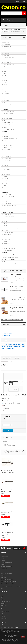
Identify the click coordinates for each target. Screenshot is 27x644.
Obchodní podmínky (8, 333)
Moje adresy (4, 617)
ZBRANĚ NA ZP (6, 42)
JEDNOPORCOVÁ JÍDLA (9, 219)
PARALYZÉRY (7, 150)
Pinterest (5, 406)
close (23, 637)
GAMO (23, 347)
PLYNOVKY (5, 246)
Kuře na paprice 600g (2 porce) (17, 297)
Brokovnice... (13, 362)
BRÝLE (4, 262)
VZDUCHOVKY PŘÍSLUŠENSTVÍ (11, 116)
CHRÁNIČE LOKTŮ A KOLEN (9, 259)
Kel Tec (5, 76)
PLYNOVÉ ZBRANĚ (8, 250)
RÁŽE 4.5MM (5, 344)
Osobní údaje (4, 619)
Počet (4, 423)
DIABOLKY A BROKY (8, 118)
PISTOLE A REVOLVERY (9, 58)
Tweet (4, 403)
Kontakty (3, 603)
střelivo (3, 347)
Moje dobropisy (5, 615)
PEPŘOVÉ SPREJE (8, 145)
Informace (6, 324)
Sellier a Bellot (11, 353)
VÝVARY (5, 224)
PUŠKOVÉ (6, 82)
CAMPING (5, 199)
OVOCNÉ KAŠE (7, 244)
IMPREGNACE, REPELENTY (10, 206)
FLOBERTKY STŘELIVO (9, 197)
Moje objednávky (5, 611)
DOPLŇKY (6, 181)
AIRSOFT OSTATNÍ (8, 154)
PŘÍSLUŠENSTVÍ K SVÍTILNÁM (10, 138)
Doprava (5, 329)
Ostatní (5, 208)
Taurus (5, 74)
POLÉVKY (6, 221)
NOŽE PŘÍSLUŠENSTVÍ (9, 130)
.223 (4, 87)
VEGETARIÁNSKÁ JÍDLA (9, 237)
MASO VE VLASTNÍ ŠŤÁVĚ (9, 233)
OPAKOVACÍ (6, 49)
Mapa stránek (4, 605)
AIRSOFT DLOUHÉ (8, 156)
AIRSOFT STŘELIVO (8, 161)
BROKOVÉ (6, 107)
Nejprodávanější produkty (12, 271)
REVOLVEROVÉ (7, 100)
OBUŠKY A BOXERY (8, 147)
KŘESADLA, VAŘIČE (8, 203)
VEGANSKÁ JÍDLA (7, 235)
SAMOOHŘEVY (7, 239)
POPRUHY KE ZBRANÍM (9, 190)
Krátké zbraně (6, 56)
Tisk (4, 411)
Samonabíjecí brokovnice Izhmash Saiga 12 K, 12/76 (7, 534)
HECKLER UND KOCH (11, 349)
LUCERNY (6, 141)
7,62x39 (5, 85)
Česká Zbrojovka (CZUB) (9, 65)
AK (4, 188)
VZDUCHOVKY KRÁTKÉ (9, 114)
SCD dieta (6, 226)
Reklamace (6, 331)
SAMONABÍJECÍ (7, 47)
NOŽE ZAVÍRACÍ (7, 127)
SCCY (5, 71)
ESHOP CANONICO (6, 351)
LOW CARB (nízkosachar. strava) (10, 228)
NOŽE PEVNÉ (7, 125)
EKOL (3, 349)
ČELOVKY (6, 134)
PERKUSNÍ (5, 253)
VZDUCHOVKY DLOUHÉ (9, 112)
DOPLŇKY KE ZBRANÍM (8, 163)
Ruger (5, 69)
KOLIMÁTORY (7, 174)
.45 (4, 98)
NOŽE (4, 121)
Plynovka (14, 351)
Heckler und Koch (7, 62)
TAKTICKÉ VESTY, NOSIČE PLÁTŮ (10, 257)
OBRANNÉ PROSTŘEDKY (8, 143)
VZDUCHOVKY (6, 109)
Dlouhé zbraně (7, 44)
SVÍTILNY (5, 132)
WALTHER (4, 353)
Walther (5, 67)
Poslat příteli (6, 409)
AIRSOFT (4, 152)
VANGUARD (6, 172)
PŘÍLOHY (6, 230)
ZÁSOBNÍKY (6, 183)
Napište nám (18, 1)
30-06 (5, 91)
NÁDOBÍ (5, 201)
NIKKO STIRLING (7, 170)
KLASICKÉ (6, 136)
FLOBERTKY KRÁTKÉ (8, 194)
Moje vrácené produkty (6, 613)
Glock (5, 60)
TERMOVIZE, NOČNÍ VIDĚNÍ (9, 255)
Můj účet (4, 609)
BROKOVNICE (7, 53)
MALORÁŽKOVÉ (7, 105)
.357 (4, 103)
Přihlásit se (23, 1)
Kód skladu (4, 398)
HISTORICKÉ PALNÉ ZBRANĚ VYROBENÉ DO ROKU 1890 (13, 265)
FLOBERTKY (5, 192)
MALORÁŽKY (6, 51)
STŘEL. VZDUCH (13, 344)
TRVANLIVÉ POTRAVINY (8, 212)
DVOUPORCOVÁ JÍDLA (9, 217)
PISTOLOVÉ (6, 94)
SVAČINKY (6, 241)
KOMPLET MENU (7, 215)
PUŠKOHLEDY (7, 165)
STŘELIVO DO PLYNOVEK (9, 248)
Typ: (2, 400)
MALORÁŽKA (17, 347)
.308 (4, 89)
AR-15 (5, 185)
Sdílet (11, 403)
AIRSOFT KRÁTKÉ (8, 159)
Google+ (18, 403)
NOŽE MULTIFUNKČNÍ (8, 123)
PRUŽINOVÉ (10, 347)
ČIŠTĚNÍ (5, 177)
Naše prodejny (7, 335)
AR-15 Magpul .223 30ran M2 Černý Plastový (17, 287)
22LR (19, 344)
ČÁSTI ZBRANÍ (7, 179)
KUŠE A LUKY (6, 210)
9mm (5, 96)
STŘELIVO (6, 80)
